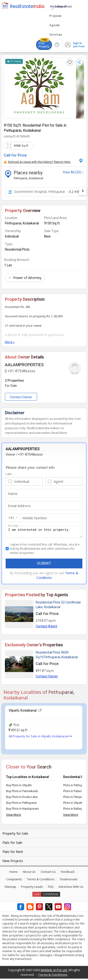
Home (14, 873)
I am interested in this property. (44, 532)
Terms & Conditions (41, 881)
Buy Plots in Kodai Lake (22, 798)
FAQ (51, 888)
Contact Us (48, 873)
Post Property (44, 44)
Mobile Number (35, 518)
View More (14, 816)
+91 (11, 518)
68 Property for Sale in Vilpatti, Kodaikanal (40, 738)
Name (13, 494)
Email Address (19, 506)
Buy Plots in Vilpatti (19, 787)
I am (9, 474)
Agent (59, 481)
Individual (22, 481)
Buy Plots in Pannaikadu (22, 792)
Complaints (14, 881)
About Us (29, 873)
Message (13, 525)
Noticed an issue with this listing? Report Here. (37, 162)
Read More (59, 433)
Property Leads (32, 888)
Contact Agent (46, 628)
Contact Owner (21, 397)
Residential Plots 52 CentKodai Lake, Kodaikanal (58, 606)
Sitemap (10, 888)
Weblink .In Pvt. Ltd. (54, 971)
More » (10, 342)
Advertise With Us (71, 888)
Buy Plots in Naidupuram (23, 810)
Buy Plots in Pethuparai (21, 804)
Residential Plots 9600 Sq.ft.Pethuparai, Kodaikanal (57, 656)
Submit (44, 565)
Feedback (68, 873)
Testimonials (69, 881)
